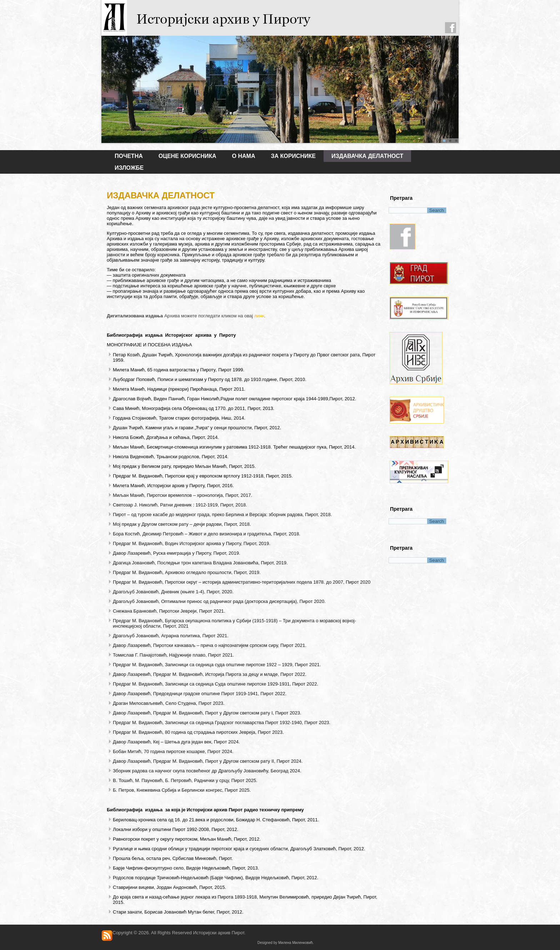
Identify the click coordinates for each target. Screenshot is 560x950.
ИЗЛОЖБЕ (129, 168)
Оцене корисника (187, 156)
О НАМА (244, 156)
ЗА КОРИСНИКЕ (293, 156)
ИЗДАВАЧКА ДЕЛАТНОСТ (367, 156)
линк (259, 316)
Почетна (129, 156)
